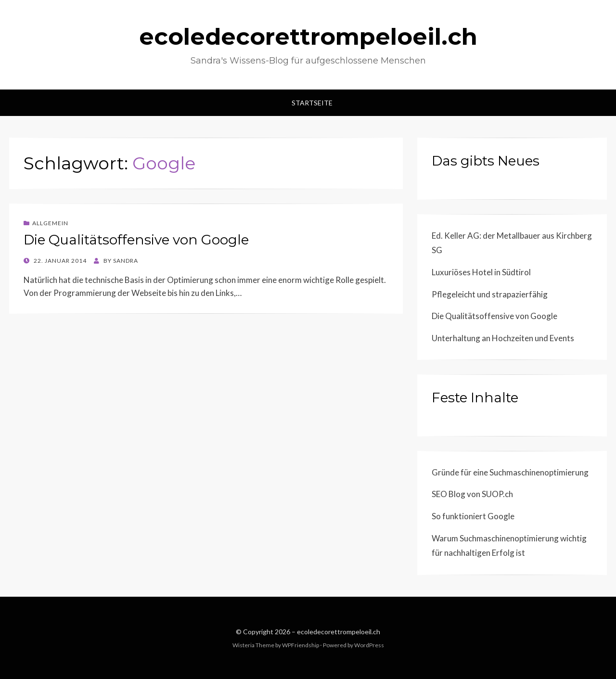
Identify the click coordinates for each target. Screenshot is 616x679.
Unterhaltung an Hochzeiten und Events (503, 338)
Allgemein (50, 223)
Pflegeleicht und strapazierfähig (490, 294)
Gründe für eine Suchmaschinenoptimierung (510, 472)
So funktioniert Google (473, 516)
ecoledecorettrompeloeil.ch (308, 37)
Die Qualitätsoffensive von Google (136, 240)
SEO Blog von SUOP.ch (472, 494)
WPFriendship (301, 645)
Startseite (312, 103)
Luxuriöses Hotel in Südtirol (481, 272)
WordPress (369, 645)
